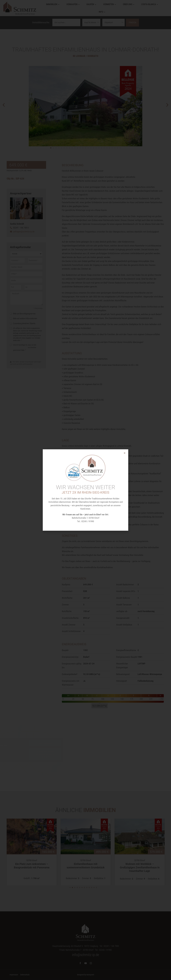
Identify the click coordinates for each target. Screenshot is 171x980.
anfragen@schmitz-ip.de (24, 232)
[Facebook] (80, 963)
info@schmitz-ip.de (85, 955)
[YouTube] (85, 963)
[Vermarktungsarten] (91, 22)
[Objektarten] (113, 22)
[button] (4, 107)
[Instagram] (91, 963)
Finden (132, 23)
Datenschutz (25, 975)
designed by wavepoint (86, 975)
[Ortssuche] (66, 22)
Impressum (14, 975)
